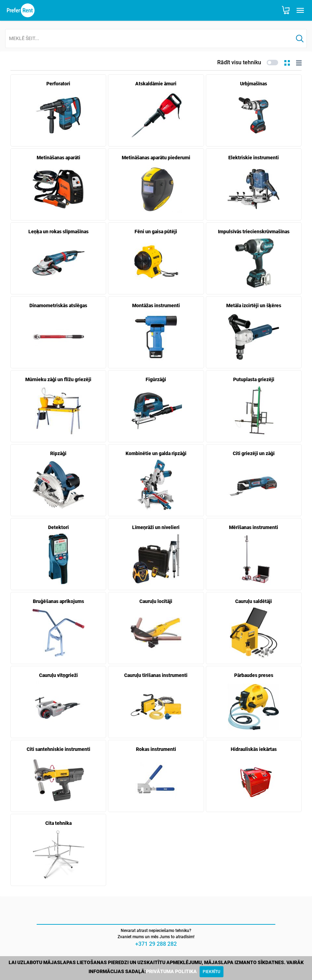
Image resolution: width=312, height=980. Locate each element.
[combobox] (149, 39)
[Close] (212, 972)
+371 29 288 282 (156, 944)
